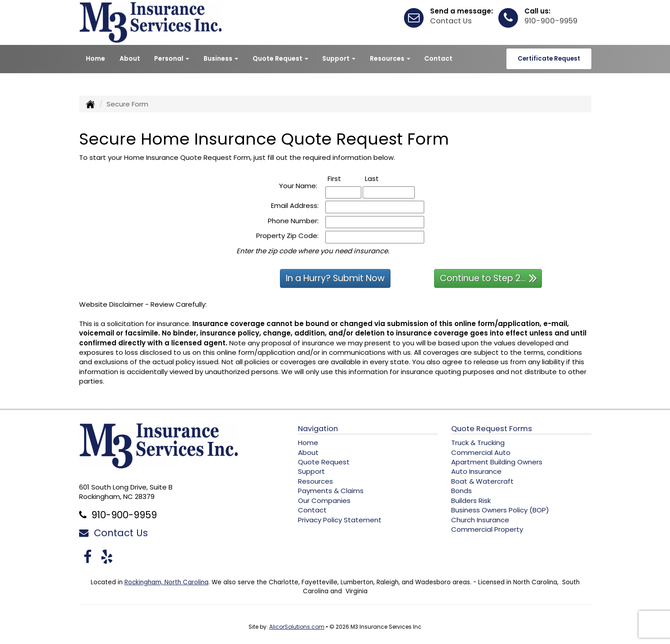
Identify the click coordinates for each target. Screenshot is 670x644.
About (130, 58)
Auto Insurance (476, 471)
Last (382, 179)
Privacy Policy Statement (340, 520)
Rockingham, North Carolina (166, 582)
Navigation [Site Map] (318, 429)
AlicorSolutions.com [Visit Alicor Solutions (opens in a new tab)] (297, 627)
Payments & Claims (331, 491)
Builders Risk (471, 501)
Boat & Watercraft (482, 481)
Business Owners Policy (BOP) (500, 510)
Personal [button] (172, 58)
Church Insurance (480, 520)
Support (311, 471)
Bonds (461, 491)
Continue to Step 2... (488, 278)
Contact (438, 58)
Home (95, 58)
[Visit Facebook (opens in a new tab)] (88, 557)
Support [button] (339, 58)
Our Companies (324, 501)
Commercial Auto (481, 452)
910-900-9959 (551, 21)
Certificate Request (549, 59)
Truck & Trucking (478, 443)
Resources (315, 481)
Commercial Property (487, 529)
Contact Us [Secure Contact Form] (113, 533)
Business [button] (221, 58)
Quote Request (324, 462)
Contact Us (451, 21)
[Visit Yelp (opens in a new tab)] (107, 557)
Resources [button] (390, 58)
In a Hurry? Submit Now (335, 278)
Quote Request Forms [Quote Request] (492, 429)
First (344, 179)
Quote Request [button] (280, 58)
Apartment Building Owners (497, 462)
